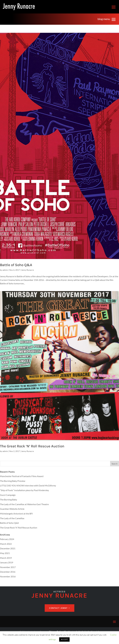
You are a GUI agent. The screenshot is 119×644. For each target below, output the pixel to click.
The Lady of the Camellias (12, 518)
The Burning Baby (8, 499)
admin (5, 270)
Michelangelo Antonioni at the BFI (16, 514)
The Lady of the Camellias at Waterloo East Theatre (24, 504)
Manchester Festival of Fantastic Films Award (22, 476)
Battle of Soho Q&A (16, 265)
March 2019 (6, 558)
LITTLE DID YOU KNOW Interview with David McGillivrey (28, 485)
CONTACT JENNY (58, 608)
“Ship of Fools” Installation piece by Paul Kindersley (24, 490)
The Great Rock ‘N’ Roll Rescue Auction (32, 446)
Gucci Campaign (8, 495)
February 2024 (7, 539)
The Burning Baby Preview (13, 481)
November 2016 (8, 576)
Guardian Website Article (12, 509)
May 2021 (5, 553)
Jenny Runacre (27, 270)
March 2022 (6, 544)
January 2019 (7, 562)
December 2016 (8, 572)
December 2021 (8, 548)
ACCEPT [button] (64, 639)
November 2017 (8, 567)
